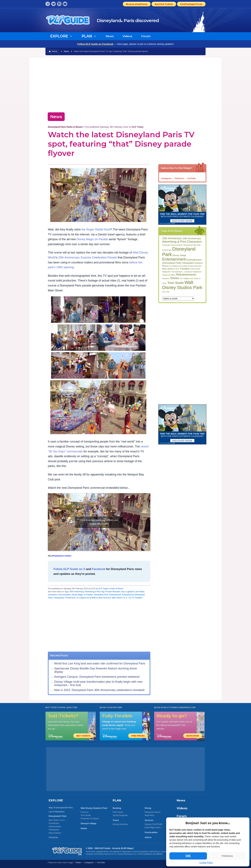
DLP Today (103, 589)
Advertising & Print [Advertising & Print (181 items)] (174, 242)
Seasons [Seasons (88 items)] (166, 278)
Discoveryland (64, 595)
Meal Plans (149, 815)
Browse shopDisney (137, 4)
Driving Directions (120, 824)
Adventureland (55, 827)
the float (95, 229)
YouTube (191, 178)
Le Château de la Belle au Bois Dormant (93, 598)
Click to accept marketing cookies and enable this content (99, 522)
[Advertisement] (125, 84)
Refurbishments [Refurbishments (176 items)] (186, 275)
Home (55, 51)
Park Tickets (118, 812)
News (110, 36)
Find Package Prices (191, 4)
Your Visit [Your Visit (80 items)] (166, 292)
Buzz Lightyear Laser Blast (133, 592)
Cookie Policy (206, 863)
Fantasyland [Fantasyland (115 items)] (188, 263)
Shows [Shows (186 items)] (175, 278)
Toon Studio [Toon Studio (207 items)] (176, 283)
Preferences (227, 856)
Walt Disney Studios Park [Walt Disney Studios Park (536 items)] (182, 285)
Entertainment (115, 595)
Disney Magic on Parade (92, 239)
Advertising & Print (93, 592)
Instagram (166, 178)
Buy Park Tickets (164, 4)
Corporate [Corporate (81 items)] (166, 245)
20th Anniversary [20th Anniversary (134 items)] (192, 238)
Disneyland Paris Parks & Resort (65, 127)
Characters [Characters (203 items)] (194, 242)
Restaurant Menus (153, 812)
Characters (53, 595)
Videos (128, 36)
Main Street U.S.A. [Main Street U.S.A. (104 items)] (171, 269)
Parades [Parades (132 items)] (185, 269)
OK (188, 856)
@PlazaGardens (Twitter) (61, 556)
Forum (146, 36)
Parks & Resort (117, 589)
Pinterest (179, 178)
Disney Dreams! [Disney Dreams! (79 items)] (177, 245)
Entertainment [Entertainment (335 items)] (174, 259)
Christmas (53, 837)
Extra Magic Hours (153, 828)
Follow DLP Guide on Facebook (95, 44)
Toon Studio (86, 815)
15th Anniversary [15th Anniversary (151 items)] (172, 238)
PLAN (117, 800)
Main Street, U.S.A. (57, 820)
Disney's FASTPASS (153, 824)
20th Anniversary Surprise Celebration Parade (88, 257)
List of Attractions (57, 812)
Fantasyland (59, 598)
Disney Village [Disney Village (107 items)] (179, 255)
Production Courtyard (90, 819)
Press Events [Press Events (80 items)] (195, 269)
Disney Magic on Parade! (82, 595)
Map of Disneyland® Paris (61, 808)
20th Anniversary (77, 592)
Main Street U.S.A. (120, 598)
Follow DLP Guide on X (69, 569)
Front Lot (85, 812)
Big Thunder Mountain (111, 592)
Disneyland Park (101, 595)
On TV (131, 598)
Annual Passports (120, 815)
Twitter (78, 862)
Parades (139, 598)
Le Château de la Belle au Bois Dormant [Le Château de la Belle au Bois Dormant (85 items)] (185, 266)
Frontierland (70, 598)
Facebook (99, 569)
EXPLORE (56, 800)
